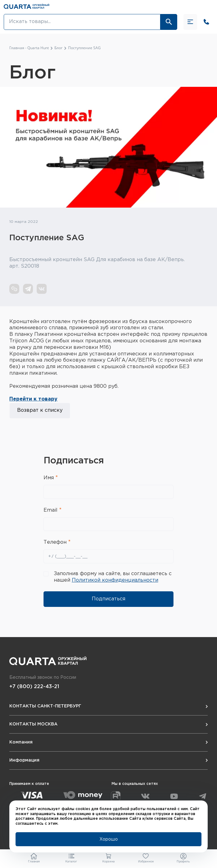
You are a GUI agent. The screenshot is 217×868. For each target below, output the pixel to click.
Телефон (56, 542)
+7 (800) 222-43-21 (34, 687)
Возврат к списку (40, 410)
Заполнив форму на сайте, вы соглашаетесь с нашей (113, 577)
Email (51, 510)
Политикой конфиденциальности (115, 580)
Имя (49, 478)
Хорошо (109, 839)
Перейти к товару (33, 399)
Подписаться (108, 599)
